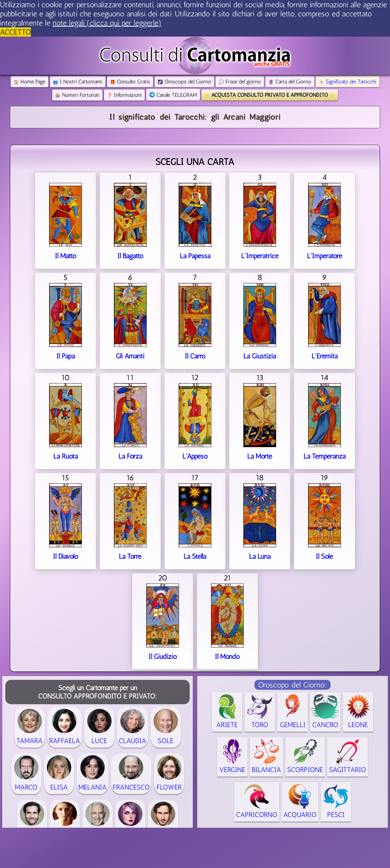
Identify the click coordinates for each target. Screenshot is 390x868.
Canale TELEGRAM (173, 95)
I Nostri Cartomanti (78, 82)
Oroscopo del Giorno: (292, 685)
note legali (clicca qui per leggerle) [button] (107, 23)
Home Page (30, 82)
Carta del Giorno (290, 82)
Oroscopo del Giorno (184, 82)
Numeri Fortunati (77, 95)
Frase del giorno (240, 82)
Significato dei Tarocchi (348, 82)
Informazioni (124, 95)
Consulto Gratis (130, 82)
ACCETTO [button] (15, 32)
